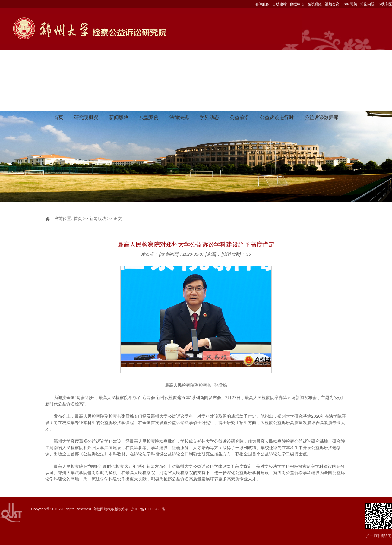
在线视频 (315, 4)
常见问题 (367, 4)
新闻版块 (119, 117)
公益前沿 (239, 117)
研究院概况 (86, 117)
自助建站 (280, 4)
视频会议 (332, 4)
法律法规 (179, 117)
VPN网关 (350, 4)
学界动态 (209, 117)
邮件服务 (262, 4)
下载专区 (385, 4)
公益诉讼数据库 (321, 117)
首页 (58, 117)
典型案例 (149, 117)
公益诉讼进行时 (277, 117)
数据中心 (297, 4)
